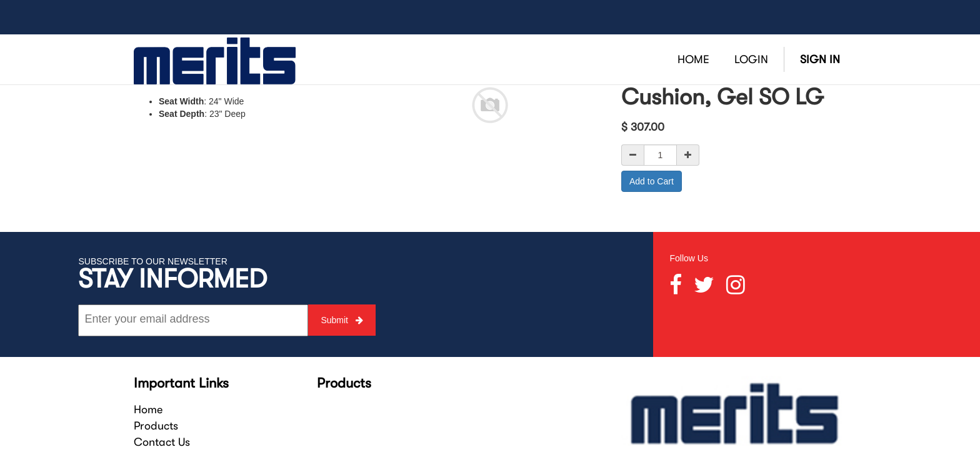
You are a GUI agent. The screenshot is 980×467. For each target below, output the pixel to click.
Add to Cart (652, 181)
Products (156, 426)
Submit (342, 320)
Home (148, 409)
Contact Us (162, 442)
